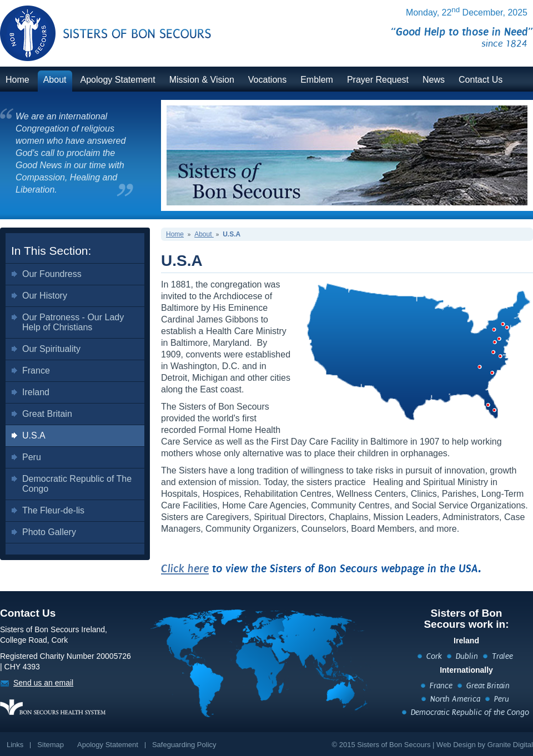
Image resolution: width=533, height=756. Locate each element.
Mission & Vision (202, 80)
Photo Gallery (49, 532)
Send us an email (43, 683)
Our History (45, 296)
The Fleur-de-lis (53, 510)
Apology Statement (118, 80)
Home (17, 80)
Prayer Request (378, 80)
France (36, 371)
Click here (185, 569)
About (55, 80)
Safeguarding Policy (184, 745)
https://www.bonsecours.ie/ (53, 707)
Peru (32, 457)
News (434, 80)
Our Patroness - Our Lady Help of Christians (73, 322)
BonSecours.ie (93, 26)
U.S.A (34, 435)
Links (15, 745)
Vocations (267, 80)
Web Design (456, 745)
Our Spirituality (51, 349)
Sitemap (51, 745)
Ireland (36, 392)
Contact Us (481, 80)
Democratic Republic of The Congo (77, 484)
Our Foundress (52, 274)
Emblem (317, 80)
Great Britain (47, 414)
